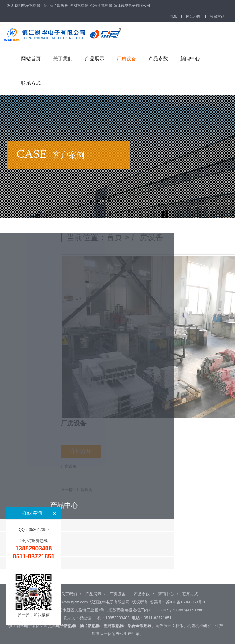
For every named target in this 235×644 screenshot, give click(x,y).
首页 (165, 237)
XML (173, 16)
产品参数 (158, 59)
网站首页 (31, 59)
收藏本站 (217, 16)
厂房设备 (126, 59)
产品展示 (95, 59)
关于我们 (63, 59)
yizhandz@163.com (187, 610)
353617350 (39, 530)
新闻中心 (190, 59)
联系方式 (31, 83)
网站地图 (193, 16)
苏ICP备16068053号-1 (186, 602)
